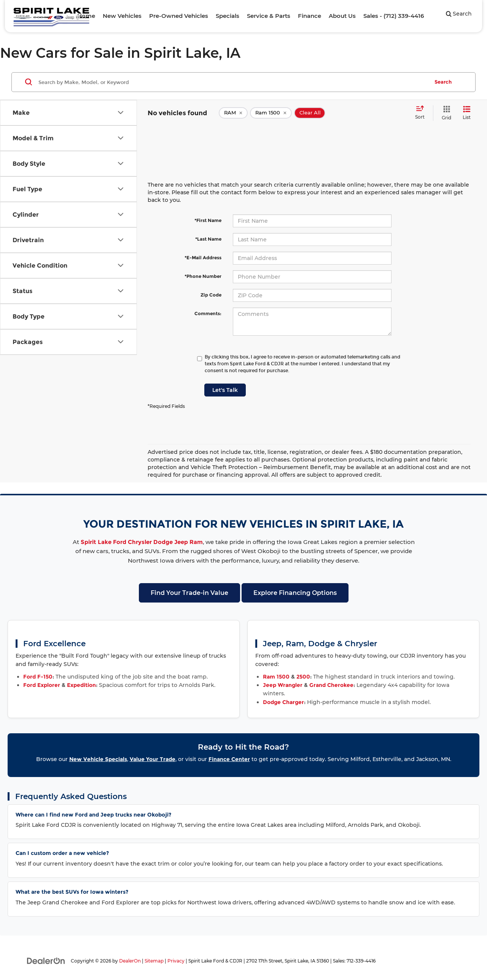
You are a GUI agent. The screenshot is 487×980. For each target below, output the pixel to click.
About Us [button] (342, 16)
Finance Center (229, 759)
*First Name (208, 220)
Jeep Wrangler (283, 685)
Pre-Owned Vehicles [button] (179, 16)
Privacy (176, 961)
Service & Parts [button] (269, 16)
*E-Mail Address (203, 258)
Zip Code (211, 295)
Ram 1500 (276, 677)
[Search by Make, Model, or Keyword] (233, 82)
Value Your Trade (153, 759)
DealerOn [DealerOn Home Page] (130, 961)
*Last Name (208, 239)
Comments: (208, 313)
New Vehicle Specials (98, 759)
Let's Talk (225, 390)
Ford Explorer (42, 685)
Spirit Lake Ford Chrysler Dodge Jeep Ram (142, 542)
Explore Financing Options (295, 593)
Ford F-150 (38, 677)
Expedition (81, 685)
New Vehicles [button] (122, 16)
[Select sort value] (422, 113)
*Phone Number (203, 276)
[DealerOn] (46, 961)
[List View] (467, 113)
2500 (303, 677)
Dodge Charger (283, 702)
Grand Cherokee (331, 685)
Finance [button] (310, 16)
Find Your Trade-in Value (189, 593)
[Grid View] (445, 113)
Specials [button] (228, 16)
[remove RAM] (233, 113)
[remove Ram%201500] (271, 113)
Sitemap (154, 961)
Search (443, 82)
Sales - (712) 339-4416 (394, 16)
